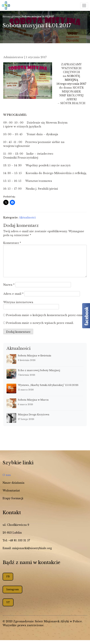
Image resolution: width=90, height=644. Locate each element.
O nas (7, 475)
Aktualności (27, 217)
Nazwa (9, 285)
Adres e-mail (13, 294)
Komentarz (12, 243)
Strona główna (11, 17)
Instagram (13, 589)
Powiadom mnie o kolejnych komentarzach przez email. (46, 315)
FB (8, 576)
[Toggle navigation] (84, 6)
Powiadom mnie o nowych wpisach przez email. (40, 323)
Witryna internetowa (18, 302)
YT (8, 602)
